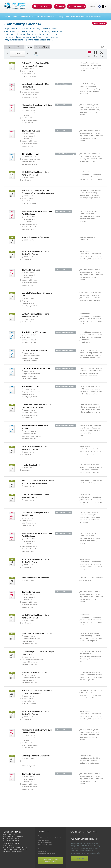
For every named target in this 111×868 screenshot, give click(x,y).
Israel (15, 17)
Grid (95, 54)
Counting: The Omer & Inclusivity (36, 756)
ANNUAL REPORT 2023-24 (11, 841)
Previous (8, 54)
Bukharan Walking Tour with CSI (35, 672)
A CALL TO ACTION (9, 834)
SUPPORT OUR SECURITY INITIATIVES (15, 850)
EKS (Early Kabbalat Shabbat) (34, 350)
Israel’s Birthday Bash (31, 465)
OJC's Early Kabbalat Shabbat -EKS (37, 368)
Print (104, 47)
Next (27, 54)
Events (37, 17)
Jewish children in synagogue (66, 154)
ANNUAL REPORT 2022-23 (11, 839)
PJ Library (60, 17)
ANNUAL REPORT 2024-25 (11, 843)
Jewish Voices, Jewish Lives (74, 17)
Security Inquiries (77, 6)
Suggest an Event (99, 23)
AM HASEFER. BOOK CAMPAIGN (13, 836)
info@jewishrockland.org (46, 853)
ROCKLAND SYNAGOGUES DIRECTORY (15, 847)
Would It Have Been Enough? (84, 839)
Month (29, 47)
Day (9, 47)
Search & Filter (43, 47)
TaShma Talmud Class (31, 131)
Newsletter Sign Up (42, 6)
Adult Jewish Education (63, 84)
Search (93, 6)
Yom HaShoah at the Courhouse (35, 237)
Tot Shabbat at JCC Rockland (34, 332)
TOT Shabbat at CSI (30, 154)
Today (36, 54)
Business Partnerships (94, 17)
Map (102, 54)
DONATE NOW (8, 845)
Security (26, 17)
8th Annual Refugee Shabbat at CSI (37, 633)
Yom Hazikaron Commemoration (36, 578)
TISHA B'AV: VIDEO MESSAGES (13, 852)
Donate (60, 6)
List (89, 54)
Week (19, 47)
